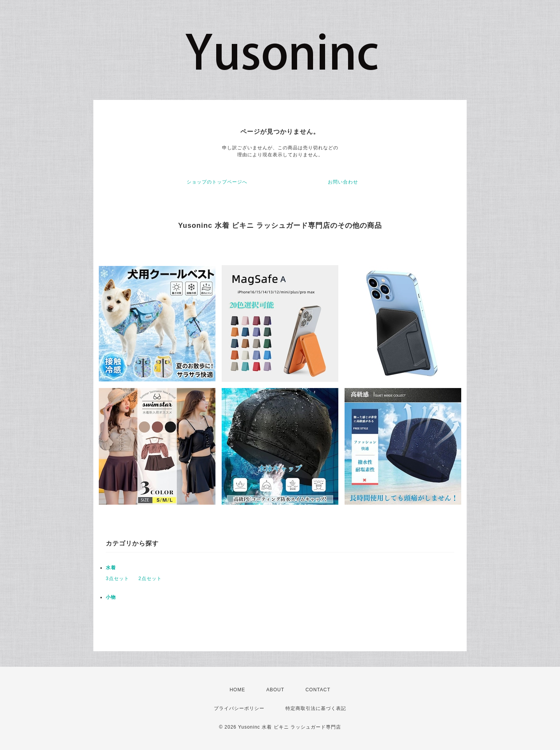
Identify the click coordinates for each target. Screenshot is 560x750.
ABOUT (275, 690)
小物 (111, 597)
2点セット (150, 579)
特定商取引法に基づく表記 (316, 708)
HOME (237, 690)
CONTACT (318, 690)
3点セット (117, 579)
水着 (111, 568)
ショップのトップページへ (217, 182)
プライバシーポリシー (239, 708)
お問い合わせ (343, 182)
